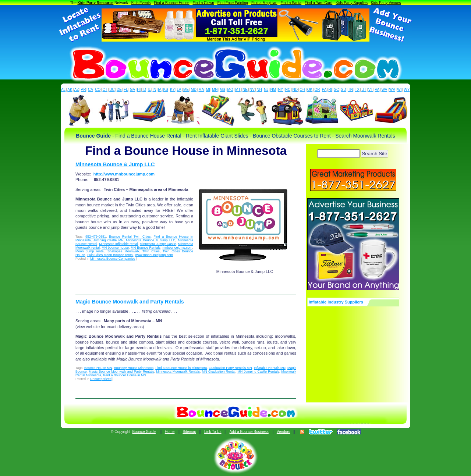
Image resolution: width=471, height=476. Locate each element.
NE (245, 90)
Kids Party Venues (386, 3)
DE (119, 90)
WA (385, 90)
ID (144, 90)
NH (259, 90)
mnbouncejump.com (177, 248)
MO (230, 90)
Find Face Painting (233, 3)
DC (112, 90)
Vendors (284, 432)
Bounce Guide (144, 432)
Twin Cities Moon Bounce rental (110, 255)
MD (194, 90)
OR (317, 90)
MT (238, 90)
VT (371, 90)
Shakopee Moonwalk (123, 251)
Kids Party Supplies (352, 3)
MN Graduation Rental (219, 372)
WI (399, 90)
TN (350, 90)
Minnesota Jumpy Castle (158, 244)
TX (357, 90)
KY (172, 90)
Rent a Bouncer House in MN (125, 375)
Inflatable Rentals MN (270, 368)
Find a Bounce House (171, 3)
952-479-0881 (96, 237)
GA (132, 90)
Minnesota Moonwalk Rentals (178, 372)
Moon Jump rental (90, 251)
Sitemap (189, 432)
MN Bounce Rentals (146, 248)
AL (63, 90)
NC (288, 90)
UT (364, 90)
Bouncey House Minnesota (134, 368)
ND (295, 90)
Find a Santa (291, 3)
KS (166, 90)
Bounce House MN (98, 368)
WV (392, 90)
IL (149, 90)
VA (377, 90)
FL (126, 90)
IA (160, 90)
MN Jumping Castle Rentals (258, 372)
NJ (266, 90)
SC (336, 90)
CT (105, 90)
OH (302, 90)
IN (154, 90)
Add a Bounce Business (249, 432)
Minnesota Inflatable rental (118, 244)
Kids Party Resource (96, 3)
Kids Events (141, 3)
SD (344, 90)
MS (222, 90)
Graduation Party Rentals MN (230, 368)
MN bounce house (115, 248)
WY (407, 90)
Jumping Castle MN (108, 240)
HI (139, 90)
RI (330, 90)
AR (84, 90)
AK (70, 90)
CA (91, 90)
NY (280, 90)
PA (324, 90)
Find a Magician (264, 3)
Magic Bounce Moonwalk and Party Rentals (130, 302)
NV (252, 90)
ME (186, 90)
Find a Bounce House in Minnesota (181, 368)
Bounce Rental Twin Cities (130, 237)
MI (208, 90)
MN (215, 90)
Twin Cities (151, 251)
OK (310, 90)
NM (273, 90)
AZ (77, 90)
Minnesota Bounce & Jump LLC (115, 164)
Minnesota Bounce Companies (113, 259)
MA (201, 90)
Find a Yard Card (318, 3)
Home (170, 432)
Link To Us (213, 432)
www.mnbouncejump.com (154, 255)
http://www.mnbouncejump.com (124, 174)
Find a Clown (203, 3)
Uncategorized (101, 379)
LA (179, 90)
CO (98, 90)
